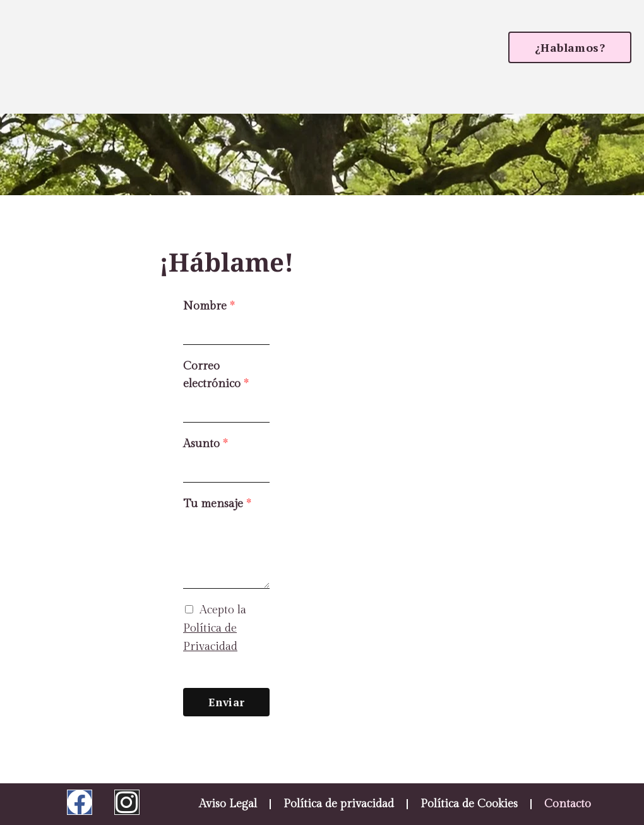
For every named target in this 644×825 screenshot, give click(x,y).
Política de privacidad (339, 804)
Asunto (206, 444)
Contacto (568, 804)
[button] (570, 47)
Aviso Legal (228, 804)
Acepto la (215, 628)
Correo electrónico (216, 375)
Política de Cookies (469, 804)
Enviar (226, 702)
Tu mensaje (217, 504)
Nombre (209, 306)
